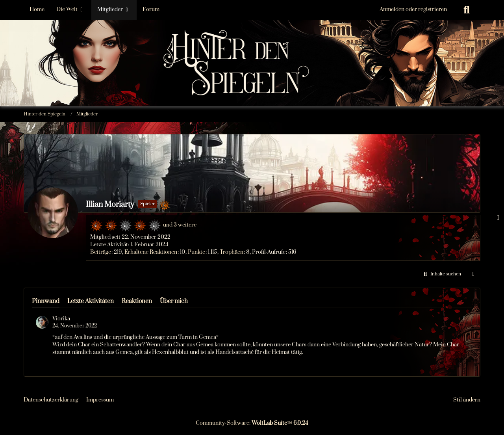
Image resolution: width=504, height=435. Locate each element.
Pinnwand (46, 301)
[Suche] (467, 10)
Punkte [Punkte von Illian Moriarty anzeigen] (196, 252)
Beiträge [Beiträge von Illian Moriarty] (101, 252)
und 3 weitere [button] (180, 225)
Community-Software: (252, 423)
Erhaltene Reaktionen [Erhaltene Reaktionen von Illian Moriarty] (151, 252)
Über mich (174, 301)
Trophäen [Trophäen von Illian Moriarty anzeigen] (232, 252)
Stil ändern (467, 400)
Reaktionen (137, 301)
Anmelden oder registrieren (413, 9)
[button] (441, 274)
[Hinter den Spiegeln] (252, 39)
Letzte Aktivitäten (91, 301)
